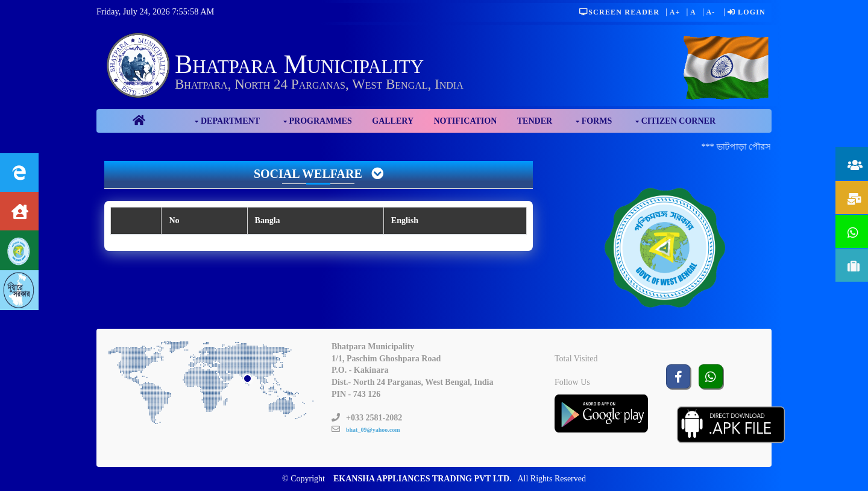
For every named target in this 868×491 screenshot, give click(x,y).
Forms (597, 121)
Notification (466, 121)
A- (710, 12)
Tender (535, 121)
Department (230, 121)
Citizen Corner (678, 121)
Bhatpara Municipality (299, 64)
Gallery (393, 121)
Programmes (321, 121)
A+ (675, 12)
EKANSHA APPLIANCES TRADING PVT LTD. (423, 479)
